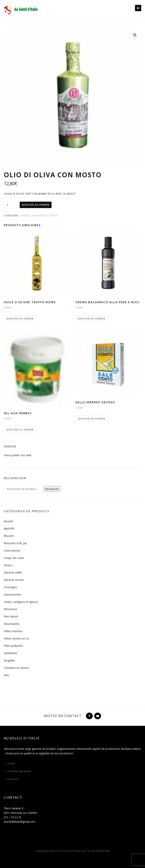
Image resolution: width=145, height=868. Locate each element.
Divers (8, 565)
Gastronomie (12, 594)
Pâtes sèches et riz (16, 638)
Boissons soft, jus (15, 543)
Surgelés (9, 660)
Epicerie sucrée (14, 580)
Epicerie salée (13, 572)
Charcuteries (12, 550)
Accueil (11, 763)
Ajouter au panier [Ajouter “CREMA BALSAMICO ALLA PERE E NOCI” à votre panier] (91, 319)
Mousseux (10, 609)
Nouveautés (12, 624)
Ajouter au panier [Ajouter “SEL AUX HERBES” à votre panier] (20, 430)
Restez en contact (63, 716)
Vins (6, 675)
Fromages (10, 587)
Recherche (52, 489)
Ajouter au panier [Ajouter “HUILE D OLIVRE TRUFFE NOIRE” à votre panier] (20, 319)
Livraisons (13, 779)
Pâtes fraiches (13, 631)
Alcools (8, 521)
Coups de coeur (14, 558)
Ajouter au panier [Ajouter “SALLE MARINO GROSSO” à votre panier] (91, 419)
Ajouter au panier (36, 205)
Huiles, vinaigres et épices (40, 216)
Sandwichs (10, 653)
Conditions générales (19, 771)
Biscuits (9, 536)
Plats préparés (13, 646)
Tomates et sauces (16, 668)
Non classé (11, 616)
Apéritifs (9, 528)
